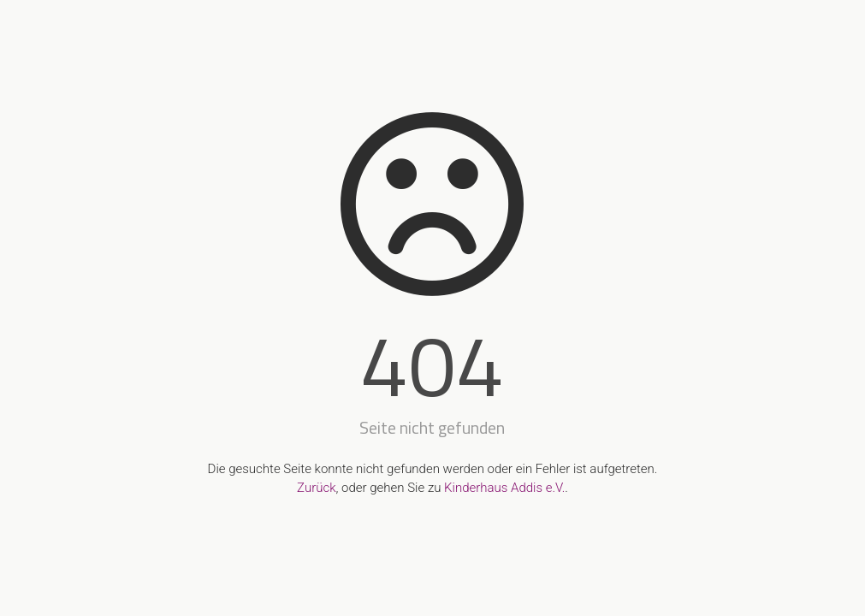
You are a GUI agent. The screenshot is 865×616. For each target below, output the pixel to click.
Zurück (316, 488)
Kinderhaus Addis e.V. (504, 488)
